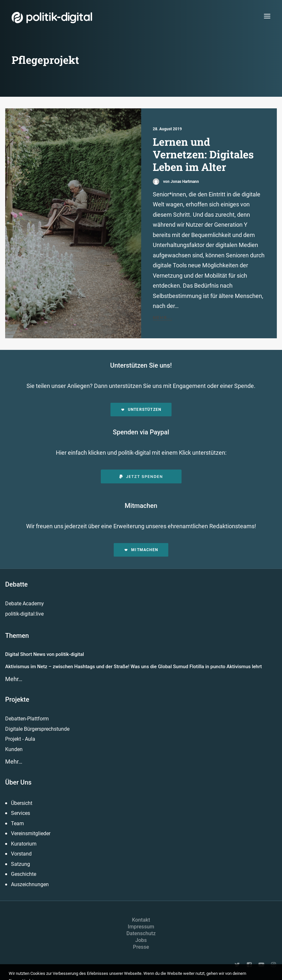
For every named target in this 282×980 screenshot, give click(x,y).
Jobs (141, 940)
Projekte (17, 699)
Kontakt (141, 920)
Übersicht (22, 803)
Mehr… (14, 679)
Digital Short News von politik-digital (45, 654)
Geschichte (24, 874)
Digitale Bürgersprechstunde (37, 729)
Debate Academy (25, 604)
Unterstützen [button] (141, 410)
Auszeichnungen (30, 884)
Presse (141, 947)
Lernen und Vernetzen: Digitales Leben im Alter (203, 154)
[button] (267, 16)
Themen (17, 636)
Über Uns (18, 782)
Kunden (14, 749)
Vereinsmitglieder (31, 833)
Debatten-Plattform (27, 719)
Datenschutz (141, 933)
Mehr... (163, 318)
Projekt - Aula (20, 739)
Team (17, 823)
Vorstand (21, 854)
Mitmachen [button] (141, 550)
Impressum (141, 927)
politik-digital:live (24, 614)
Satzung (21, 864)
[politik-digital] (52, 18)
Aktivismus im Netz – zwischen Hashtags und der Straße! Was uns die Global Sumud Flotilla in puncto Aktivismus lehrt (134, 667)
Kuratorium (24, 844)
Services (21, 813)
